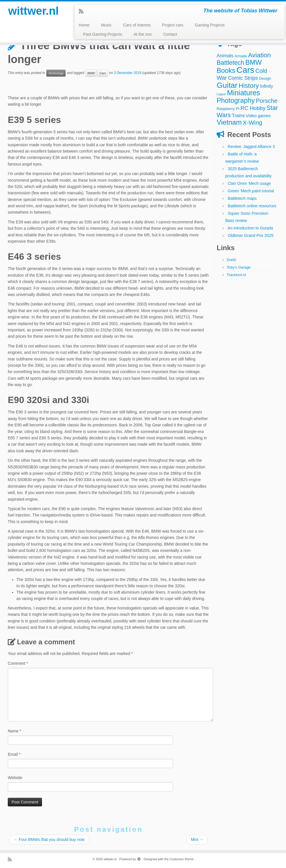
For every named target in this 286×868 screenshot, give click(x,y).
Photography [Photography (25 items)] (236, 100)
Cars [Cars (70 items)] (245, 70)
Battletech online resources (252, 206)
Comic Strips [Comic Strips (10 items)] (243, 78)
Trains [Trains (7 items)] (238, 115)
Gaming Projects (210, 25)
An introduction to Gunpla (250, 228)
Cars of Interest (137, 25)
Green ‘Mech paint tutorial (251, 191)
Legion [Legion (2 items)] (221, 94)
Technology (56, 73)
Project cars (173, 25)
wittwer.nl (33, 12)
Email (14, 754)
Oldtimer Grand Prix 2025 (251, 235)
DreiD (231, 260)
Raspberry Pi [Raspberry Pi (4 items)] (228, 109)
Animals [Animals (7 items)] (225, 56)
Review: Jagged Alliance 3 (251, 147)
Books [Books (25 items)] (226, 71)
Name (15, 731)
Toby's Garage (239, 267)
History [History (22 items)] (249, 86)
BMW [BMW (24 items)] (254, 62)
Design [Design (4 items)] (265, 78)
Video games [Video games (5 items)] (258, 116)
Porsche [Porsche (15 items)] (267, 101)
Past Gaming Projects (103, 34)
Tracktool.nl (236, 275)
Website (15, 778)
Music (106, 25)
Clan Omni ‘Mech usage (249, 183)
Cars (102, 73)
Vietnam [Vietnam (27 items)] (229, 122)
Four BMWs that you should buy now (49, 839)
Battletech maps (242, 198)
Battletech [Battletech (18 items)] (230, 63)
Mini (197, 839)
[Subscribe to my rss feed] (83, 12)
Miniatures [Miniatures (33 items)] (244, 93)
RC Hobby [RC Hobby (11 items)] (253, 108)
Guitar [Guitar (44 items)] (227, 85)
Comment (18, 663)
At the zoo (143, 34)
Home (84, 25)
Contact (170, 34)
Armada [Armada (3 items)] (241, 56)
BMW (91, 73)
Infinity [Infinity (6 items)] (267, 86)
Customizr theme (181, 859)
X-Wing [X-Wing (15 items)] (252, 122)
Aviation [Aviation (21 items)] (259, 55)
